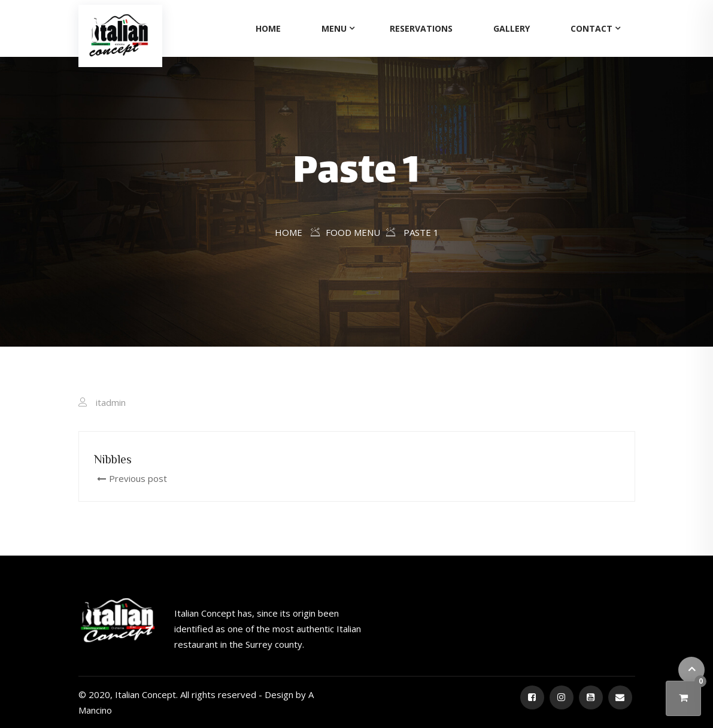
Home (268, 28)
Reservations (421, 28)
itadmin (111, 402)
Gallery (512, 28)
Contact (591, 28)
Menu (334, 28)
